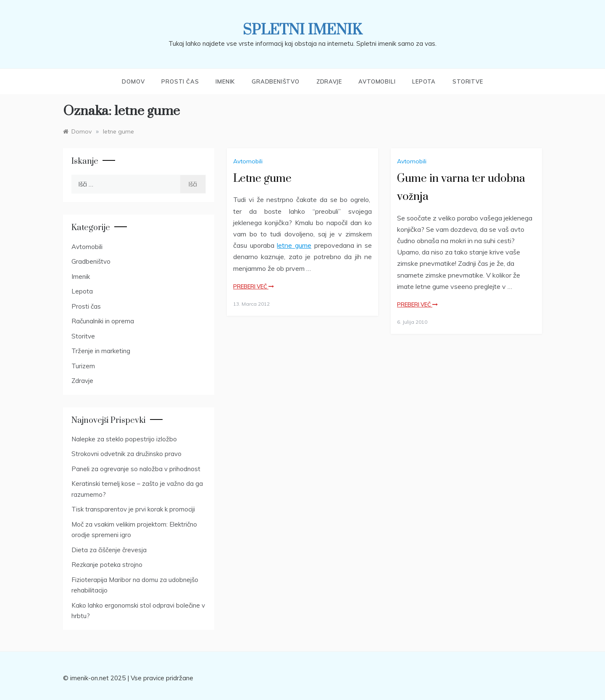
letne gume (294, 245)
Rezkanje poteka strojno (107, 565)
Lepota (424, 81)
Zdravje (329, 81)
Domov (133, 81)
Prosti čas (180, 81)
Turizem (83, 366)
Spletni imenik (302, 30)
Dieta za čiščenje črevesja (109, 550)
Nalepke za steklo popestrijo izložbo (124, 439)
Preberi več (254, 286)
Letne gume (262, 179)
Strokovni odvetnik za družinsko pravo (126, 454)
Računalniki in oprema (103, 321)
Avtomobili (377, 81)
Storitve (468, 81)
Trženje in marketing (101, 351)
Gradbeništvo (276, 81)
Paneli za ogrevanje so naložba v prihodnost (136, 469)
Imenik (225, 81)
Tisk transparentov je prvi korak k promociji (133, 509)
